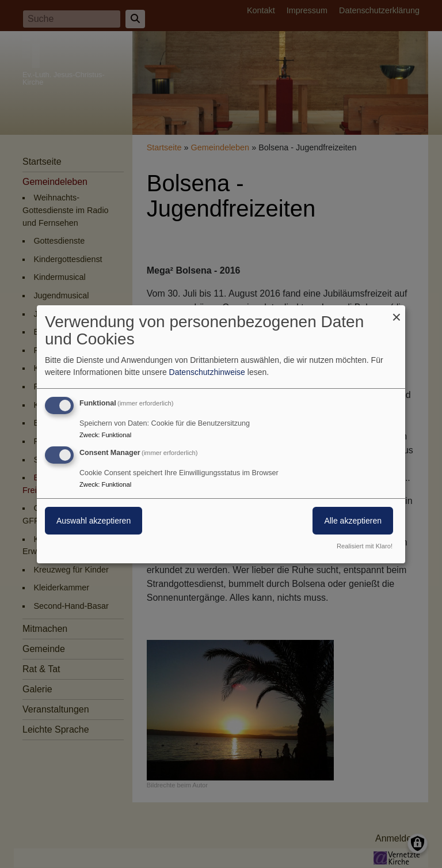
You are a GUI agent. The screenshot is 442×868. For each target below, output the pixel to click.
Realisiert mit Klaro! (365, 546)
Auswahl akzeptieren (94, 521)
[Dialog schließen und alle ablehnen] (397, 312)
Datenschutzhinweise (207, 372)
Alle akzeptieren (353, 521)
